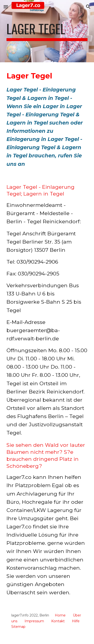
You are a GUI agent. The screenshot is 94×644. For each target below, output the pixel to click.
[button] (6, 7)
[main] (47, 31)
